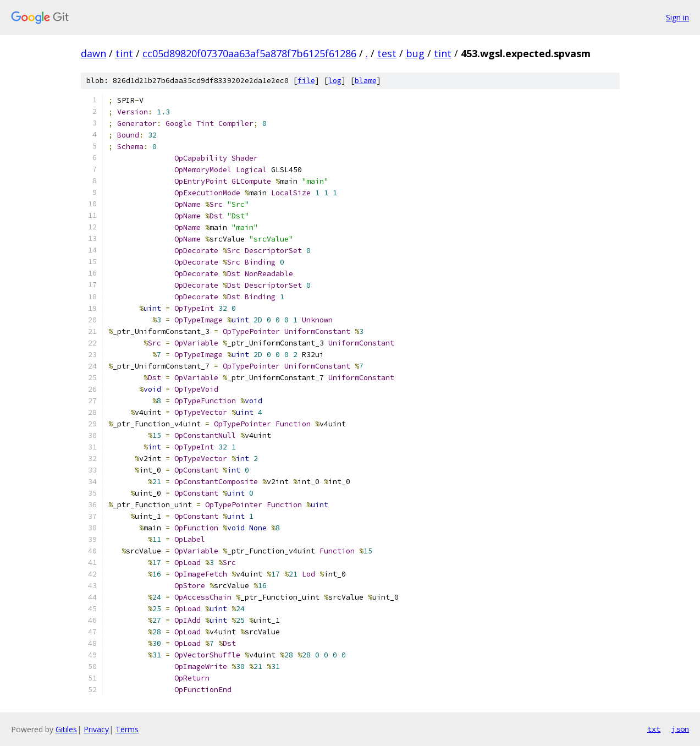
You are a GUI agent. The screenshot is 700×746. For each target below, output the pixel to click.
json (680, 729)
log (335, 81)
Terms (127, 729)
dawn (93, 53)
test (387, 53)
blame (366, 81)
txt (654, 729)
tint (124, 53)
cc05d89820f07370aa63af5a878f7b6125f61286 (249, 53)
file (306, 81)
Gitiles (66, 729)
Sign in (677, 17)
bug (415, 53)
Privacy (96, 729)
